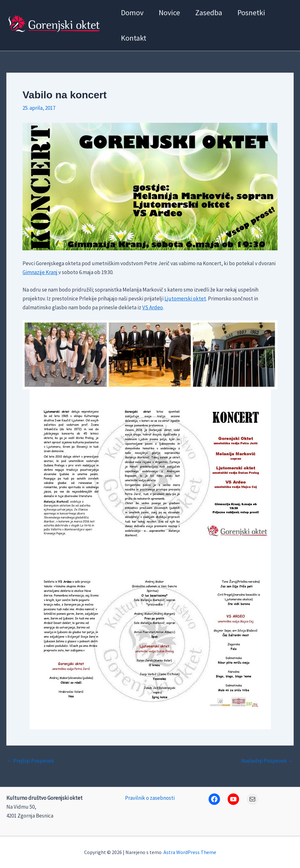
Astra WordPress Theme (190, 852)
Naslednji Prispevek (267, 761)
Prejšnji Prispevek (30, 761)
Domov (132, 13)
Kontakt (134, 38)
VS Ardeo (153, 307)
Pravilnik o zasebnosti (150, 798)
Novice (169, 13)
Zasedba (209, 13)
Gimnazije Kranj (40, 272)
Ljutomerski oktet (185, 299)
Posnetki (251, 13)
